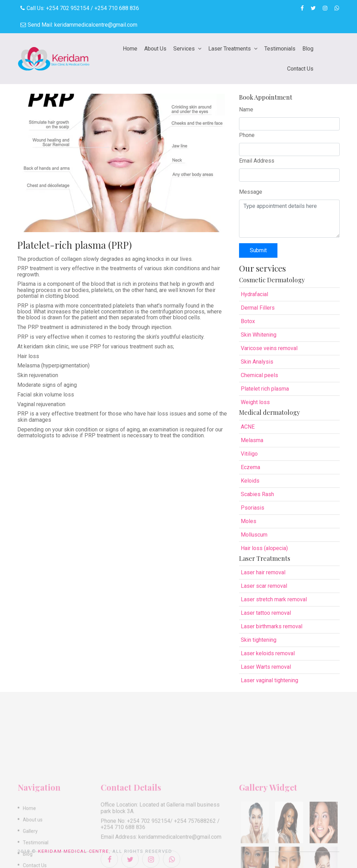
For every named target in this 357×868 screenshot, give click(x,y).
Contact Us (300, 69)
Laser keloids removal (268, 653)
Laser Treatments (230, 49)
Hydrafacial (254, 294)
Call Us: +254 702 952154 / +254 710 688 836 (80, 8)
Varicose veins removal (269, 348)
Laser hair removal (263, 572)
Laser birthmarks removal (272, 626)
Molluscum (254, 535)
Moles (249, 521)
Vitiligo (249, 454)
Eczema (250, 467)
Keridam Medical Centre (74, 851)
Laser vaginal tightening (269, 680)
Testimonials (280, 49)
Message (251, 192)
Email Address (257, 161)
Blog (308, 49)
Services (185, 49)
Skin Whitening (259, 335)
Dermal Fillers (258, 308)
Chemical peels (259, 375)
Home (130, 49)
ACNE (248, 427)
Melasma (252, 440)
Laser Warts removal (266, 667)
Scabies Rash (257, 494)
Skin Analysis (257, 362)
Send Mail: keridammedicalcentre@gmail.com (79, 25)
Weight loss (255, 402)
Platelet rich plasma (265, 389)
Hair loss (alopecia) (264, 548)
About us (33, 859)
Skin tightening (259, 640)
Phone (247, 135)
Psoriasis (253, 508)
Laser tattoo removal (266, 613)
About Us (155, 49)
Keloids (250, 481)
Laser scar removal (264, 586)
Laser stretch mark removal (274, 599)
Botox (248, 321)
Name (246, 109)
